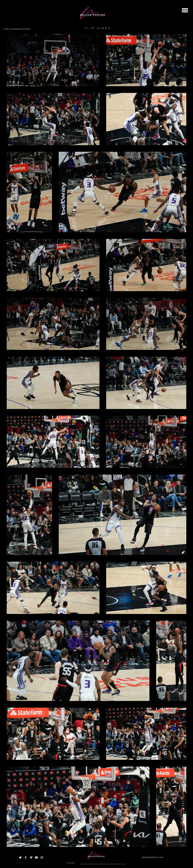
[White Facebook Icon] (26, 857)
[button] (185, 10)
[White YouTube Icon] (36, 857)
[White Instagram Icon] (42, 857)
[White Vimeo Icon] (31, 857)
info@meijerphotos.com (153, 857)
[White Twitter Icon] (20, 857)
